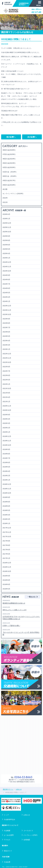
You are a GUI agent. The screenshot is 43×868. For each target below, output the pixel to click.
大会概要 (6, 831)
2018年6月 (6, 506)
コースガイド (27, 831)
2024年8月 (6, 280)
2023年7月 (6, 328)
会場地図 (26, 840)
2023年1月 (6, 349)
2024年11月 (7, 267)
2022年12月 (7, 354)
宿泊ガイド (7, 851)
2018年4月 (6, 515)
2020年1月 (6, 432)
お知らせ (26, 815)
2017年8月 (6, 545)
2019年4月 (6, 471)
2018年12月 (7, 484)
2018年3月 (6, 519)
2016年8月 (6, 580)
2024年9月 (6, 275)
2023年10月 (7, 314)
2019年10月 (7, 445)
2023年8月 (6, 323)
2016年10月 (7, 571)
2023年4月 (6, 341)
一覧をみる (33, 597)
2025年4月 (6, 253)
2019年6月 (6, 462)
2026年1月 (6, 219)
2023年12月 (7, 306)
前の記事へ (11, 137)
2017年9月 (6, 541)
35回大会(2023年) (9, 163)
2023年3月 (6, 345)
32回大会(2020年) (9, 167)
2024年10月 (7, 271)
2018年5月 (6, 510)
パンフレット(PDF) (29, 835)
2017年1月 (6, 558)
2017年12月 (7, 528)
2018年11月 (7, 489)
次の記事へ (32, 137)
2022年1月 (6, 384)
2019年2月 (6, 476)
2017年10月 (7, 537)
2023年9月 (6, 319)
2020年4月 (6, 419)
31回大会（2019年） (10, 172)
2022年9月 (6, 367)
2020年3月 (6, 423)
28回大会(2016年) (9, 185)
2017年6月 (6, 550)
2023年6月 (6, 332)
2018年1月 (6, 523)
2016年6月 (6, 584)
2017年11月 (7, 532)
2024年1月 (6, 301)
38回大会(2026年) (9, 150)
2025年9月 (6, 236)
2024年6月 (6, 288)
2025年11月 (7, 227)
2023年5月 (6, 336)
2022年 (5, 198)
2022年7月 (6, 371)
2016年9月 (6, 576)
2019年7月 (6, 458)
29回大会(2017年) (9, 180)
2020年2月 (6, 428)
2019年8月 (6, 454)
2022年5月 (6, 380)
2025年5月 (6, 249)
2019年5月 (6, 467)
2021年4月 (6, 397)
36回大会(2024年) (9, 159)
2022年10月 (7, 362)
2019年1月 (6, 480)
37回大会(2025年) (9, 154)
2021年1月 (6, 402)
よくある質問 (8, 835)
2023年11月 (7, 310)
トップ (5, 815)
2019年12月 (7, 436)
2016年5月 (6, 589)
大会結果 (6, 862)
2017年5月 (6, 554)
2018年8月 (6, 502)
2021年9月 (6, 393)
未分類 (5, 189)
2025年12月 (7, 223)
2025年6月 (6, 245)
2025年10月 (7, 232)
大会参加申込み (9, 819)
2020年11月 (7, 406)
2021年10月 (7, 388)
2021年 (5, 202)
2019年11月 (7, 441)
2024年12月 (7, 262)
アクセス (6, 840)
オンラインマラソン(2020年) (13, 194)
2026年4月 (6, 214)
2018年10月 (7, 493)
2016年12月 (7, 563)
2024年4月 (6, 297)
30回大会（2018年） (10, 176)
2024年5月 (6, 293)
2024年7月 (6, 284)
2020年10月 (7, 410)
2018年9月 (6, 497)
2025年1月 (6, 258)
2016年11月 (7, 567)
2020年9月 (6, 415)
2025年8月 (6, 240)
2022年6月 (6, 375)
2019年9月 (6, 449)
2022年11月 (7, 358)
